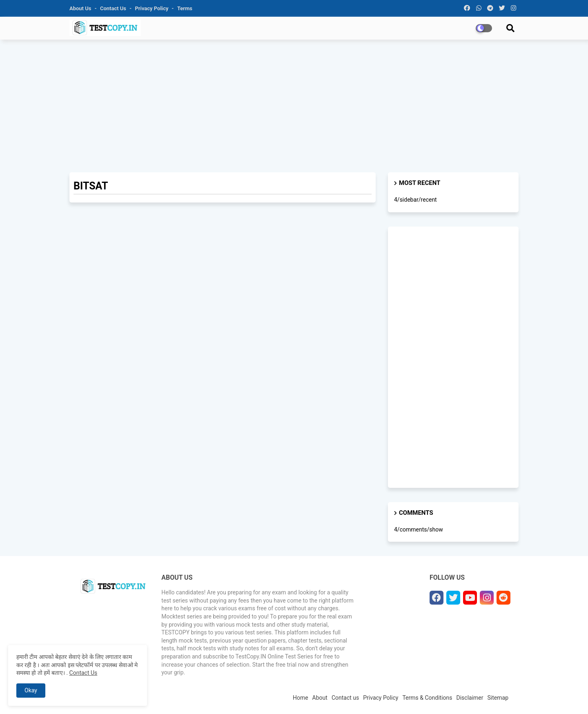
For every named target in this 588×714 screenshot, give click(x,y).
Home (301, 698)
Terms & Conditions (427, 698)
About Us (81, 8)
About (320, 698)
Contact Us (84, 673)
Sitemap (498, 698)
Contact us (114, 8)
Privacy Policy (153, 8)
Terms (185, 8)
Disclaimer (470, 698)
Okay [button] (31, 690)
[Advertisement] (294, 105)
